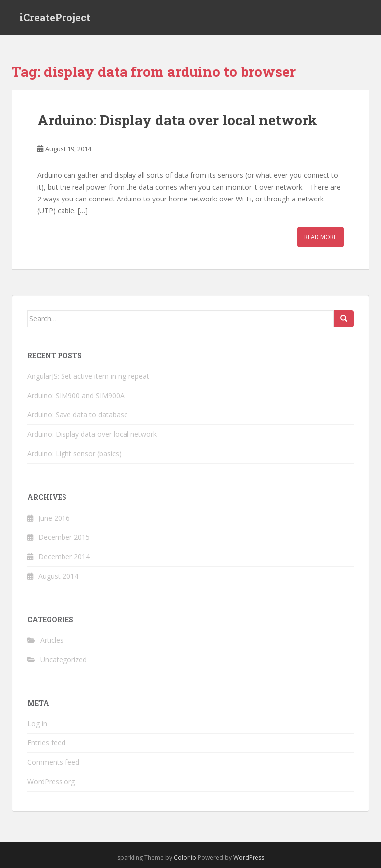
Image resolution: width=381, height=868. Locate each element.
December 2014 (64, 557)
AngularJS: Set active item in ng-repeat (88, 376)
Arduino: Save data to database (78, 415)
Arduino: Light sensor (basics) (74, 453)
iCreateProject (55, 17)
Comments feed (53, 762)
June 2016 (54, 518)
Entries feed (46, 743)
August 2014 (58, 576)
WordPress (249, 857)
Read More (320, 237)
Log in (37, 723)
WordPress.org (51, 781)
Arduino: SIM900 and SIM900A (76, 395)
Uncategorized (63, 659)
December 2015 (64, 537)
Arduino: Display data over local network (177, 120)
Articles (52, 640)
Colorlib (185, 857)
